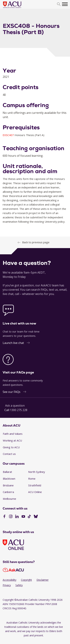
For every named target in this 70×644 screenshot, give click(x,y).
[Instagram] (11, 517)
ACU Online (35, 492)
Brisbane (8, 485)
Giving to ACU (11, 447)
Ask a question (15, 406)
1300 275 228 (19, 410)
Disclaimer (43, 580)
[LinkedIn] (17, 517)
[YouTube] (23, 517)
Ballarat (7, 472)
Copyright (26, 580)
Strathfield (35, 485)
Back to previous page (36, 242)
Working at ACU (12, 440)
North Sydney (37, 472)
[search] (59, 4)
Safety (19, 585)
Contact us (9, 454)
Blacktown (9, 479)
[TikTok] (29, 517)
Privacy (7, 585)
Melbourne (9, 499)
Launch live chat (13, 343)
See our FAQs (12, 392)
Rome (32, 479)
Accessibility (9, 580)
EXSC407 (9, 135)
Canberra (8, 492)
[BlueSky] (36, 517)
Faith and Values (13, 434)
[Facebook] (4, 517)
